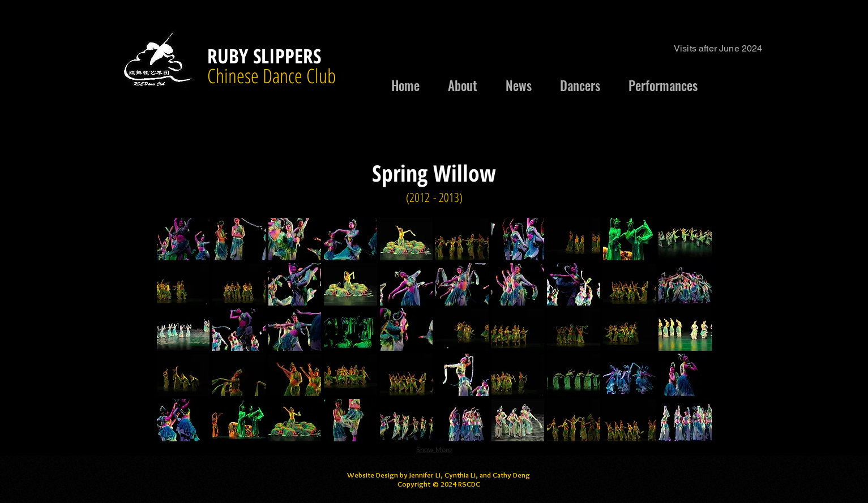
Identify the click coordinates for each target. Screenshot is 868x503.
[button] (183, 239)
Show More (434, 450)
